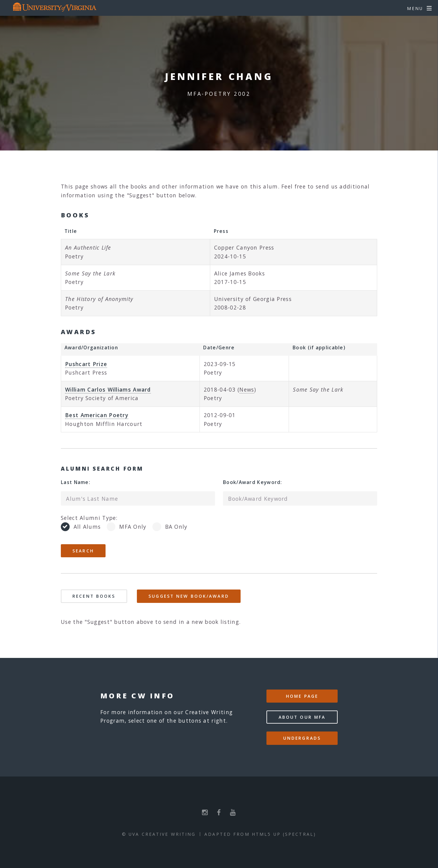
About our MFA (302, 717)
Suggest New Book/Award (189, 596)
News (247, 389)
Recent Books (94, 596)
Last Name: (76, 482)
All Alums (87, 527)
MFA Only (133, 527)
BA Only (176, 527)
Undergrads (302, 738)
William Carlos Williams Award (108, 389)
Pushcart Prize (86, 364)
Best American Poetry (97, 415)
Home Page (302, 696)
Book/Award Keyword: (253, 482)
